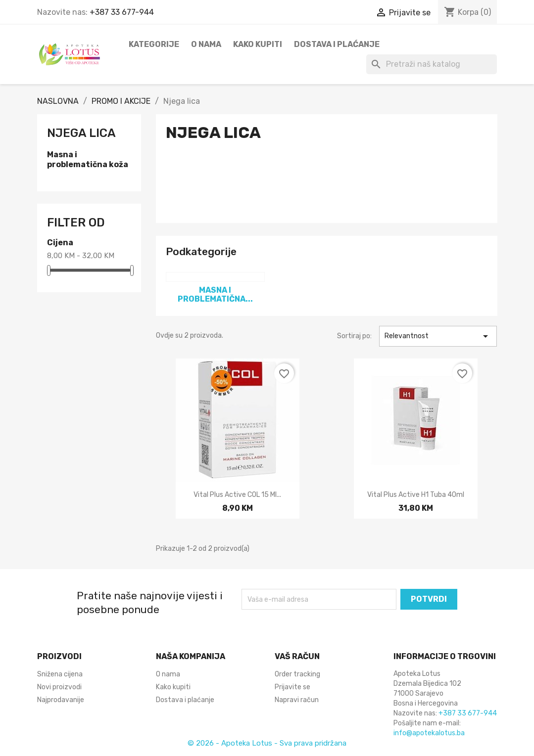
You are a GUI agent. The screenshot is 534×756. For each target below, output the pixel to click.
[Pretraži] (432, 64)
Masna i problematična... (215, 294)
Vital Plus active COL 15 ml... (237, 495)
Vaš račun (297, 656)
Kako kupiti (258, 44)
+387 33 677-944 (122, 12)
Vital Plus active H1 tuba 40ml (416, 495)
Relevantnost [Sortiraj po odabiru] (438, 336)
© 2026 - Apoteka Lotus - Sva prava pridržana (267, 743)
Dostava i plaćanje (337, 44)
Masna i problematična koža (88, 159)
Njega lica (81, 133)
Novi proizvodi (59, 687)
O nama (206, 44)
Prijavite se (292, 687)
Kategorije (154, 44)
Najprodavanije (61, 700)
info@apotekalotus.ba (429, 733)
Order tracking (297, 674)
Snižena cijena (60, 674)
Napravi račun (297, 700)
